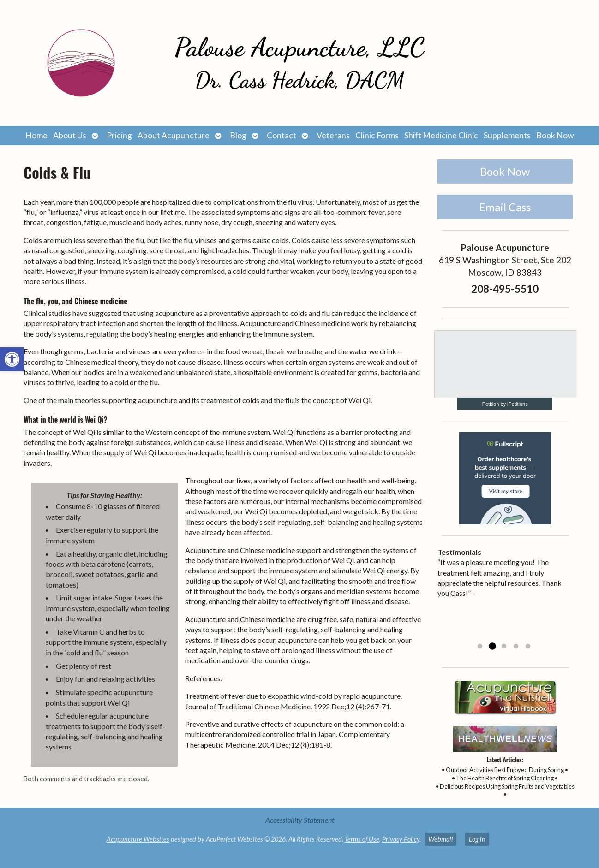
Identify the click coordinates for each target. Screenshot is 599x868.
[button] (12, 359)
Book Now (555, 135)
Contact (282, 135)
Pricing (119, 135)
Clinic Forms (377, 135)
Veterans (333, 135)
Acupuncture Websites (138, 839)
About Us (70, 135)
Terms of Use (362, 839)
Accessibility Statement (300, 820)
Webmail (440, 839)
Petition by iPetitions (505, 404)
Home (36, 135)
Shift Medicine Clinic (441, 135)
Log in (477, 839)
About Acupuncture (174, 135)
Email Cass (505, 207)
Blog (238, 135)
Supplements (507, 135)
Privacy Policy (401, 839)
